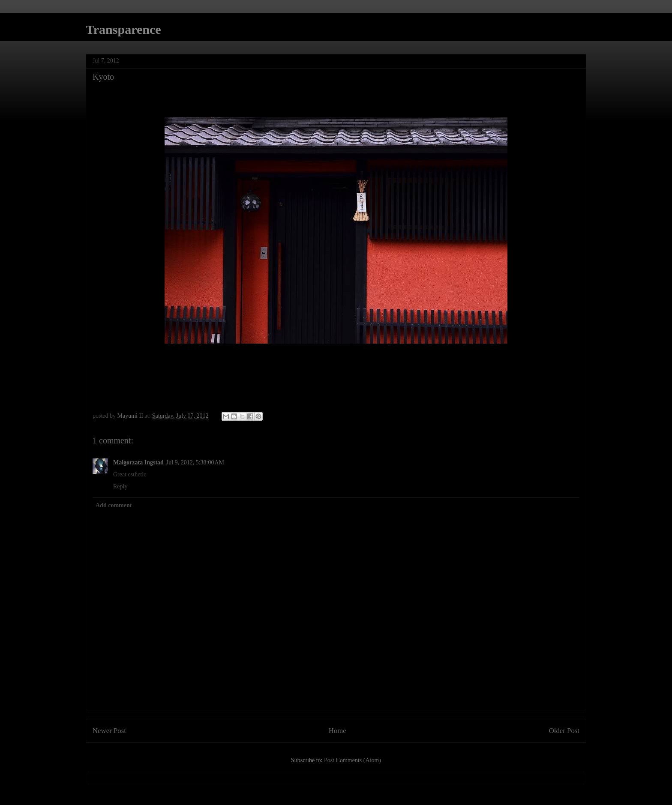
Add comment (114, 505)
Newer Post (109, 731)
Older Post (564, 731)
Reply (120, 486)
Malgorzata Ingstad (138, 462)
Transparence (123, 29)
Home (337, 731)
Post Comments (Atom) (352, 760)
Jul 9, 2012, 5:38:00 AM (195, 462)
